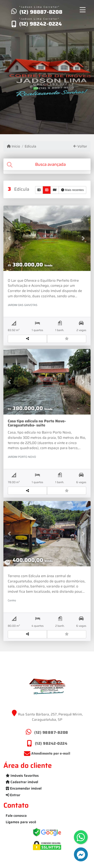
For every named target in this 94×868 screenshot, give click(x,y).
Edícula (30, 146)
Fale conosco (16, 816)
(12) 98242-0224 (41, 24)
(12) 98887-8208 (41, 12)
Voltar (80, 146)
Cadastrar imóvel (22, 782)
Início (13, 146)
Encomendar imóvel (24, 788)
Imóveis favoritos (22, 776)
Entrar (13, 795)
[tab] (47, 164)
